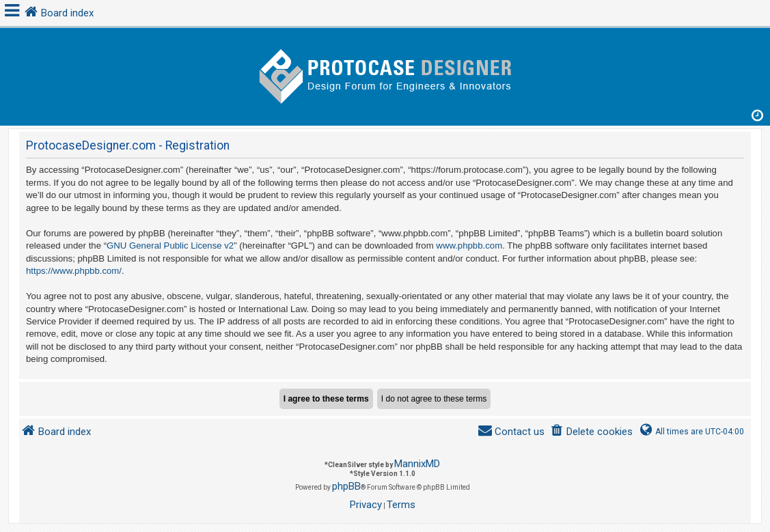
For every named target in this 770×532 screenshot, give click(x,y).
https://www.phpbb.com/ (74, 271)
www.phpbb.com (469, 246)
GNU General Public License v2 (170, 246)
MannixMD (417, 464)
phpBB (346, 486)
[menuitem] (591, 432)
